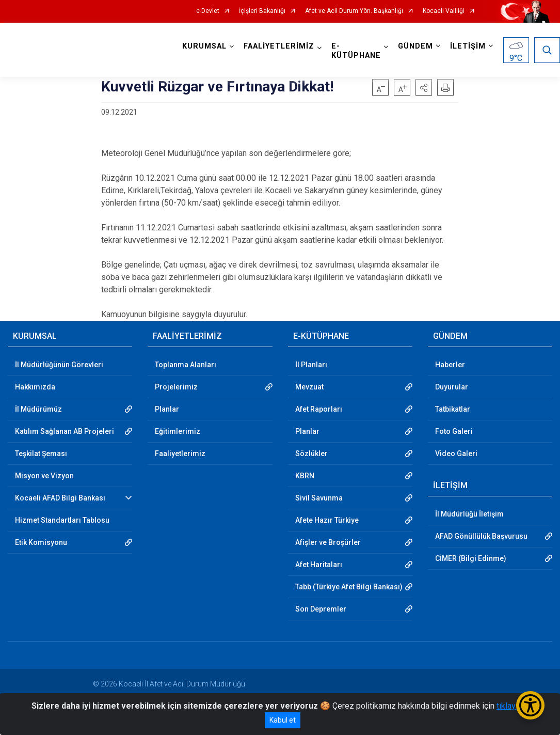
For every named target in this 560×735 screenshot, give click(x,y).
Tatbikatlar (453, 409)
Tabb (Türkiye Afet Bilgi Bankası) (349, 587)
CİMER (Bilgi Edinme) (471, 558)
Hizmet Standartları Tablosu (62, 520)
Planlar (167, 409)
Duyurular (452, 387)
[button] (424, 87)
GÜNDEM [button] (415, 46)
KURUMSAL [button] (204, 46)
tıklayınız (513, 706)
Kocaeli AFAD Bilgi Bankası (60, 498)
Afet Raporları (319, 409)
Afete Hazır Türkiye (327, 520)
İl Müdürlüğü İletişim (469, 514)
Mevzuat (309, 387)
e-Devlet (208, 11)
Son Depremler (321, 609)
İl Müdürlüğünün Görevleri (59, 365)
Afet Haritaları (319, 565)
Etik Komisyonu (41, 542)
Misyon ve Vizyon (44, 476)
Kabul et (283, 720)
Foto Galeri (454, 431)
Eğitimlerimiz (178, 431)
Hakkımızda (35, 387)
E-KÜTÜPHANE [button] (356, 51)
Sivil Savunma (319, 498)
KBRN (305, 476)
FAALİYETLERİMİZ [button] (279, 46)
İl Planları (311, 365)
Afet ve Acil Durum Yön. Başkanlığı (354, 11)
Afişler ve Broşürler (328, 542)
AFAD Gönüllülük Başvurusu (481, 536)
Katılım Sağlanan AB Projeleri (65, 431)
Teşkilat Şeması (41, 453)
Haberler (450, 365)
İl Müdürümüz (38, 409)
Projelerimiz (176, 387)
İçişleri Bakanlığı (262, 11)
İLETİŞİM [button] (468, 46)
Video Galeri (456, 453)
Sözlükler (311, 453)
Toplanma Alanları (186, 365)
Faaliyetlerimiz (180, 453)
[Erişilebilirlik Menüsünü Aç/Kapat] (530, 705)
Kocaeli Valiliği (444, 11)
